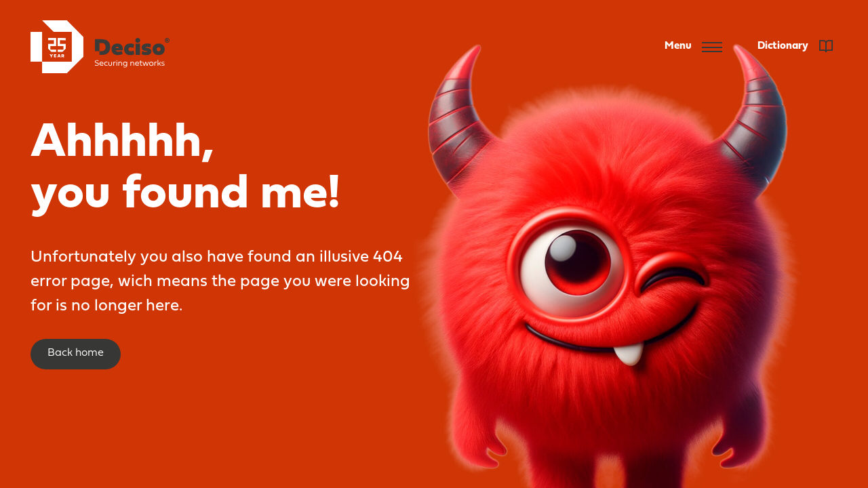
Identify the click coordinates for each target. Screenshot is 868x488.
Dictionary (795, 46)
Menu (693, 46)
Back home (76, 353)
